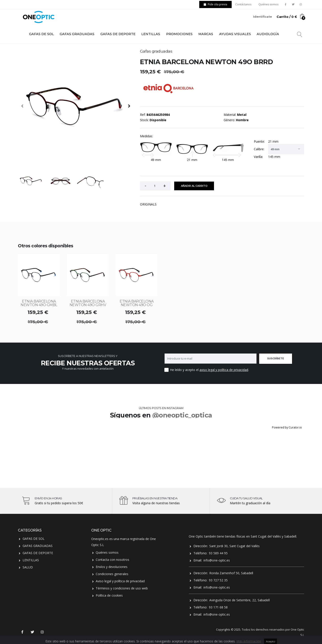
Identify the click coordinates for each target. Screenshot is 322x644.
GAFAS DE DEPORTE (118, 34)
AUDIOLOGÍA (268, 34)
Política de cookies (109, 595)
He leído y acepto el (184, 370)
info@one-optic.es (217, 560)
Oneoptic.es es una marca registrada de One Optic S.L (124, 542)
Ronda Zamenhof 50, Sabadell (231, 573)
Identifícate (263, 17)
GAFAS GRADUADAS (77, 34)
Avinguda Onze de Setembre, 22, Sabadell (239, 600)
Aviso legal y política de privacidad (120, 581)
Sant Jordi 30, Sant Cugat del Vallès (234, 546)
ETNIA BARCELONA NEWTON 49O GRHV (88, 303)
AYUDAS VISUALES (235, 34)
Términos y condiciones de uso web (122, 588)
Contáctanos (243, 4)
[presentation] (22, 106)
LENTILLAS (151, 34)
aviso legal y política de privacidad (224, 370)
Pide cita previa (215, 4)
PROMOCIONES (179, 34)
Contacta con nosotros (112, 560)
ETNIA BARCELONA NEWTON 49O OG (137, 303)
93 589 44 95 (218, 553)
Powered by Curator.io (287, 427)
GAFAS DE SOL (41, 34)
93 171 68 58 (218, 607)
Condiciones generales (112, 574)
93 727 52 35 (218, 580)
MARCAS (206, 34)
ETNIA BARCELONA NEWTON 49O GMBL (39, 303)
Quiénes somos (268, 4)
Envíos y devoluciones (112, 567)
